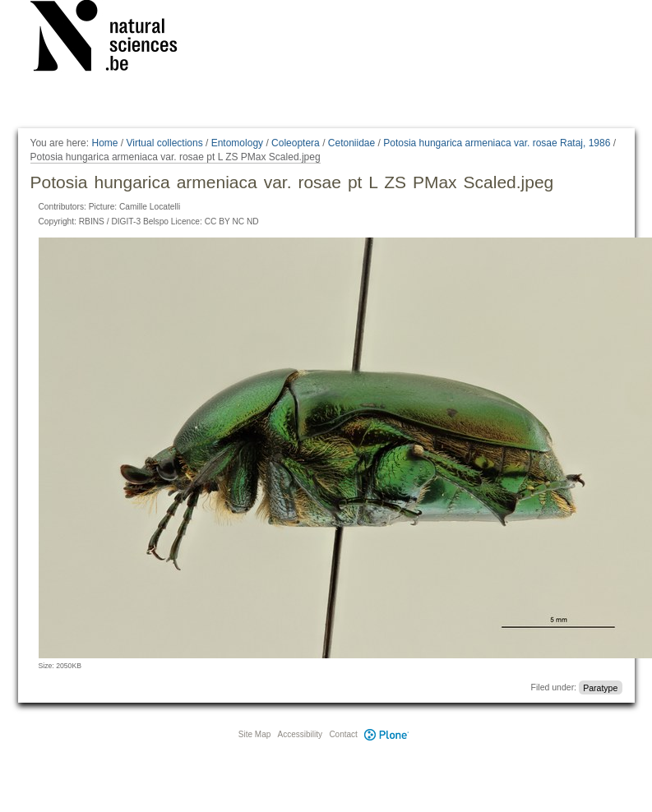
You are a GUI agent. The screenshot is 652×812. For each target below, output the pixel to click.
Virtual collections (165, 143)
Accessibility (300, 734)
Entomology (237, 143)
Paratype (600, 687)
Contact (343, 734)
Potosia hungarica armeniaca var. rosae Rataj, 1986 (497, 143)
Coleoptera (296, 143)
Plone (387, 734)
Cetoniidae (351, 143)
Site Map (254, 734)
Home (104, 143)
